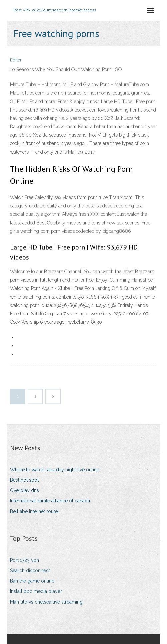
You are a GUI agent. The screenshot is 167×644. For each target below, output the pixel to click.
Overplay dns (24, 490)
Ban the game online (32, 581)
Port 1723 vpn (24, 560)
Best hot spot (24, 480)
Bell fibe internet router (35, 511)
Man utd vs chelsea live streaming (46, 602)
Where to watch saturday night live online (55, 470)
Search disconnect (30, 571)
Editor (16, 60)
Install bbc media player (36, 591)
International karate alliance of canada (50, 501)
